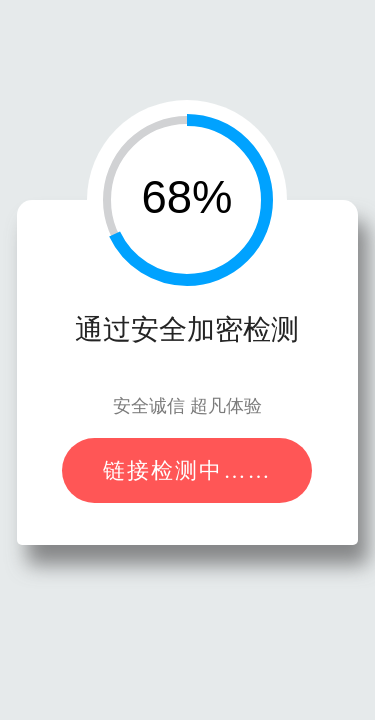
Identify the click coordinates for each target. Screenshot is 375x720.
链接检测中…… (187, 470)
